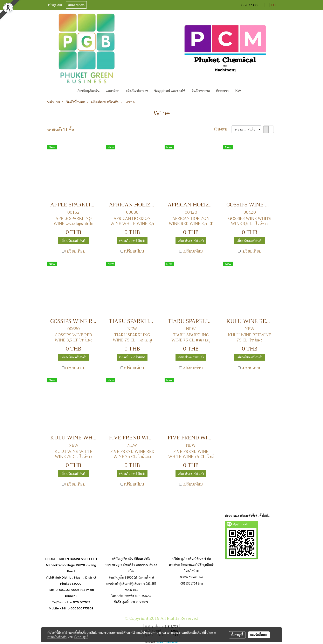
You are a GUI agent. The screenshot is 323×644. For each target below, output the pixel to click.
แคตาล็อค (112, 91)
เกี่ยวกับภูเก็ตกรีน (88, 91)
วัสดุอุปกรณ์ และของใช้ (170, 91)
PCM (238, 91)
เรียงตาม (223, 129)
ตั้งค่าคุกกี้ (237, 635)
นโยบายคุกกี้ (81, 637)
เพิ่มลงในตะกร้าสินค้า (73, 241)
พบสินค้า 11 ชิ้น (61, 130)
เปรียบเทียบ (75, 251)
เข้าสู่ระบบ (55, 5)
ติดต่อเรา (222, 91)
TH (270, 5)
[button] (248, 91)
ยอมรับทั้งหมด (259, 635)
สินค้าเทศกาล (201, 91)
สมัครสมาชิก (76, 5)
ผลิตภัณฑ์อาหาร (137, 91)
